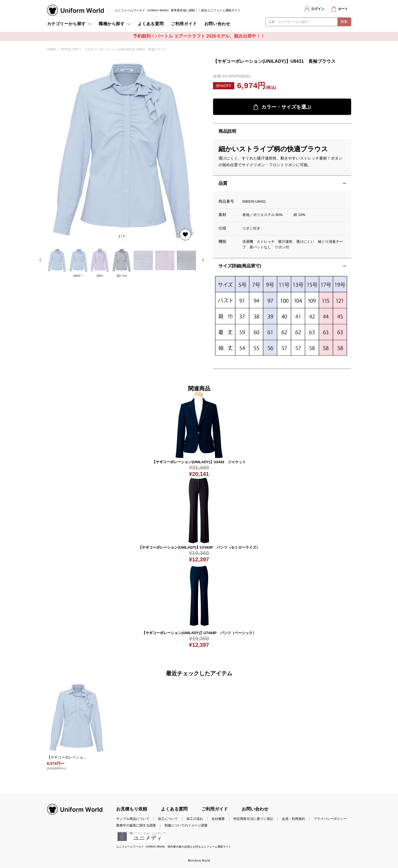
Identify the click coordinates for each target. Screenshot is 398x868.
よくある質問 (151, 24)
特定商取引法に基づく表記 (253, 819)
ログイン (318, 9)
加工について (168, 819)
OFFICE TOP (69, 49)
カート (343, 9)
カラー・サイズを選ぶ (282, 107)
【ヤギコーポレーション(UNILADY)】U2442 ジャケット (199, 462)
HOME (52, 49)
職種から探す (112, 24)
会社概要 (218, 819)
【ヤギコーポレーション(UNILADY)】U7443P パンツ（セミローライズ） (199, 547)
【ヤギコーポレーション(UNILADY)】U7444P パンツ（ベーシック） (199, 633)
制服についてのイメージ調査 (186, 825)
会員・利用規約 (293, 819)
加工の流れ (195, 819)
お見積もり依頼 (132, 809)
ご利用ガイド (184, 24)
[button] (40, 260)
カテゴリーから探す (66, 24)
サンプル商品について (133, 819)
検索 (344, 22)
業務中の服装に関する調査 (136, 825)
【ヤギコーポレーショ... (67, 757)
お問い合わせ (217, 24)
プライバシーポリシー (330, 819)
